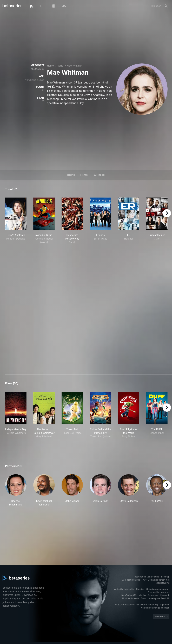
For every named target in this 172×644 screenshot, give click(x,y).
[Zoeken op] (166, 6)
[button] (16, 490)
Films (84, 175)
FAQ (144, 580)
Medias (142, 595)
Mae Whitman (75, 66)
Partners (99, 175)
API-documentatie (131, 580)
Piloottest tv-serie (130, 598)
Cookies (140, 589)
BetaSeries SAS (129, 595)
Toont (71, 175)
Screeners (153, 595)
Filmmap (165, 577)
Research (165, 595)
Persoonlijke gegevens (158, 592)
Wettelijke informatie (124, 589)
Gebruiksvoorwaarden (157, 589)
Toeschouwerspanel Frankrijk (155, 598)
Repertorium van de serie (147, 577)
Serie (60, 66)
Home (50, 66)
